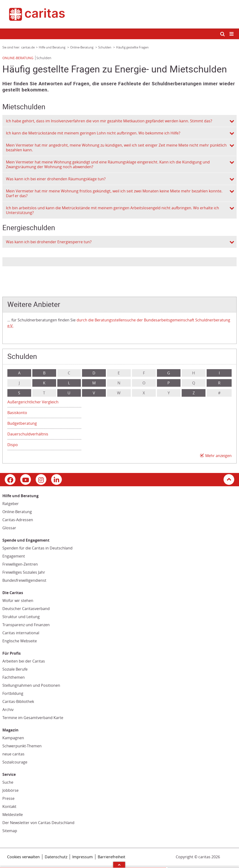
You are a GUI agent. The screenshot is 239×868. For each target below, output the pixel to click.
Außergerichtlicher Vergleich (33, 402)
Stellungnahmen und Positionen (31, 685)
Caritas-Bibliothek (18, 701)
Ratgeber (11, 504)
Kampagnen (13, 738)
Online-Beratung (17, 512)
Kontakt (9, 806)
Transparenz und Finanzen (26, 625)
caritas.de (28, 47)
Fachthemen (14, 677)
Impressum (83, 857)
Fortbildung (13, 693)
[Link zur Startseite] (119, 14)
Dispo (13, 445)
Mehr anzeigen (218, 456)
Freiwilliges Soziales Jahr (24, 572)
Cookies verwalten (23, 857)
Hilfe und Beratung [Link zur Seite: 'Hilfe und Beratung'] (52, 47)
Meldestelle (13, 815)
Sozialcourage (15, 762)
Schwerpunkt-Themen (22, 746)
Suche (8, 782)
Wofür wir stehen (18, 601)
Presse (8, 798)
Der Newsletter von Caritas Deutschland (38, 823)
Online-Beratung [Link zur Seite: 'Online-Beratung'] (82, 47)
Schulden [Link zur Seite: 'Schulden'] (105, 47)
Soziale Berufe (15, 669)
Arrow (119, 865)
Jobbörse (10, 790)
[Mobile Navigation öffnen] (232, 34)
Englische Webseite (20, 641)
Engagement (14, 556)
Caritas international (21, 633)
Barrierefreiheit (112, 857)
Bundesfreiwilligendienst (24, 580)
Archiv (8, 710)
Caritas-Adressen (18, 520)
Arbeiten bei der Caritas (24, 661)
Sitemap (10, 831)
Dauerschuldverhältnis (28, 434)
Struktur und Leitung (21, 617)
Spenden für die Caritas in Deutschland (37, 548)
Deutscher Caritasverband (26, 609)
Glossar (9, 528)
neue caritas (13, 754)
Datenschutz (56, 857)
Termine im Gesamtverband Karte (33, 718)
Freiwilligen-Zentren (20, 564)
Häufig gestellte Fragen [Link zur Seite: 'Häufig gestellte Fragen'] (132, 47)
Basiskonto (17, 413)
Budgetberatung (22, 423)
